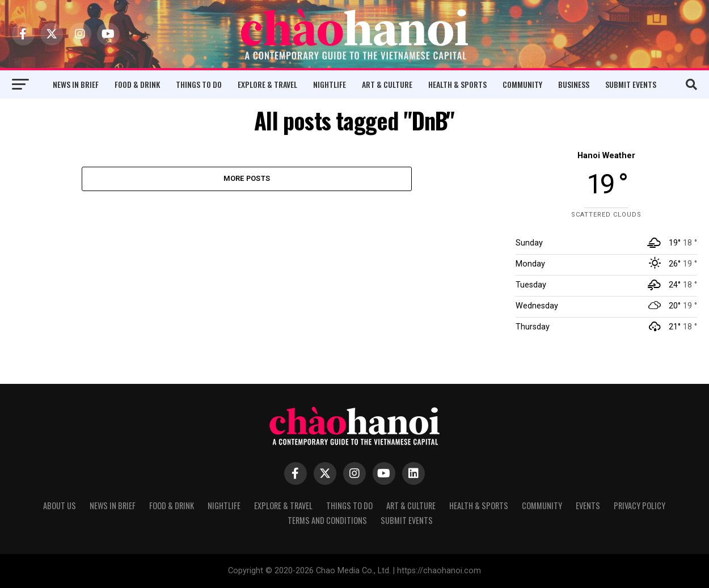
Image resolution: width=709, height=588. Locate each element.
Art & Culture (387, 84)
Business (574, 84)
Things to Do (199, 84)
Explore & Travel (267, 84)
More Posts (247, 179)
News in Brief (76, 84)
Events (588, 505)
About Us (60, 505)
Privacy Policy (640, 505)
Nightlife (330, 84)
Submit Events (631, 84)
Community (522, 84)
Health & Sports (457, 84)
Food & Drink (137, 84)
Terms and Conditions (327, 520)
